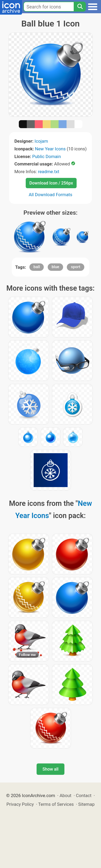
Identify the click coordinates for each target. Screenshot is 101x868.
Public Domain (47, 156)
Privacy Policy (20, 804)
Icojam (41, 141)
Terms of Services (56, 804)
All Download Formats (50, 195)
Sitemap (86, 804)
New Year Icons (50, 149)
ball (37, 267)
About (66, 795)
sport (75, 267)
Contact (84, 795)
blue (56, 267)
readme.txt (49, 172)
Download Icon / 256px (51, 183)
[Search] (80, 7)
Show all (50, 769)
